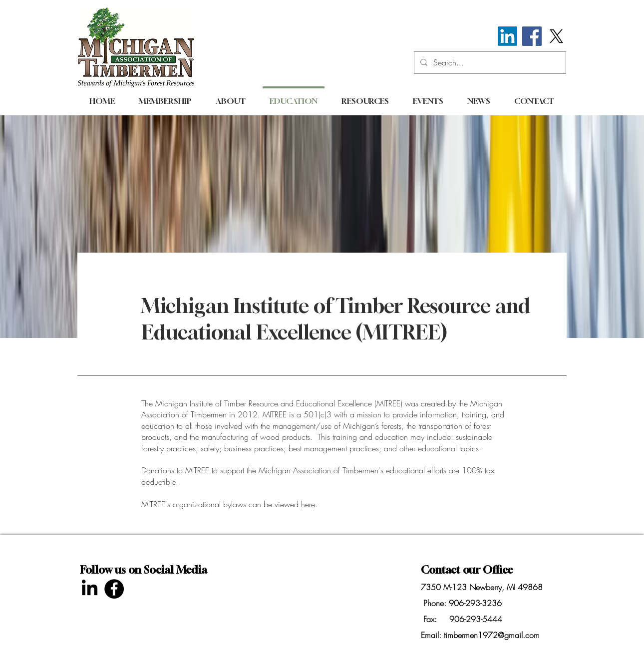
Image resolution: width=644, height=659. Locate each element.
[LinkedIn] (507, 36)
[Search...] (489, 63)
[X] (556, 36)
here (308, 504)
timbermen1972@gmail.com (492, 635)
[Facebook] (532, 36)
